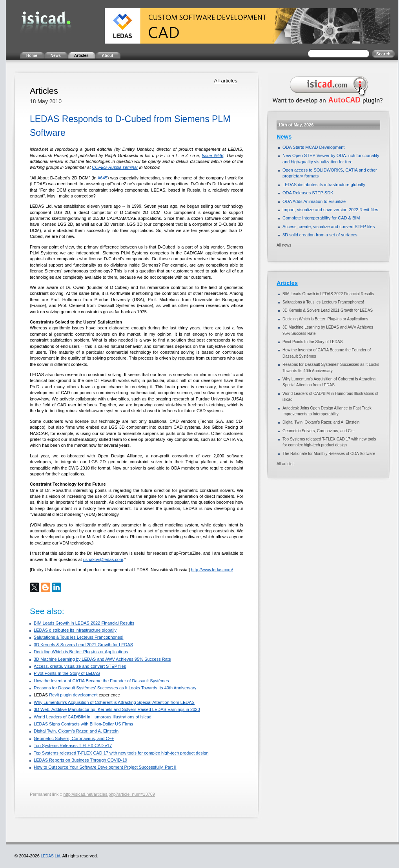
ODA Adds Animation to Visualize (314, 201)
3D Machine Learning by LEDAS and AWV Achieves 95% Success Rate (102, 659)
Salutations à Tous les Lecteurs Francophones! (79, 637)
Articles (287, 283)
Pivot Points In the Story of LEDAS (67, 673)
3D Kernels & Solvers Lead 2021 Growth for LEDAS (83, 645)
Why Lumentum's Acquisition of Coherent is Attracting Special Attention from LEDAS (114, 702)
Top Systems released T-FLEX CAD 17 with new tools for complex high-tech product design (121, 753)
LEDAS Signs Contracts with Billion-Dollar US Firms (83, 724)
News (284, 137)
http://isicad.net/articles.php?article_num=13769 (109, 794)
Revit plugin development (73, 695)
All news (284, 245)
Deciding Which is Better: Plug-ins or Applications (81, 652)
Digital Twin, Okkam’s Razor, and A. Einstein (76, 731)
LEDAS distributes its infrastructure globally (75, 630)
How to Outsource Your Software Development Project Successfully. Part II (105, 767)
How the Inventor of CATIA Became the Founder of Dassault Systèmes (101, 681)
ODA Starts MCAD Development (313, 147)
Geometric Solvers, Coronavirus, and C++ (74, 738)
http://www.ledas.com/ (212, 570)
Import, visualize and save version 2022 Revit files (330, 210)
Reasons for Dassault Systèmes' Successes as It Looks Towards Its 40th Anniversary (115, 688)
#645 (102, 178)
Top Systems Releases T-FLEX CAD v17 (73, 746)
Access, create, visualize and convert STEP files (80, 666)
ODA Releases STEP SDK (308, 193)
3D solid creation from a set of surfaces (320, 235)
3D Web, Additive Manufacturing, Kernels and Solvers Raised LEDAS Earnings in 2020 (117, 709)
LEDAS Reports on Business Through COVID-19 (80, 760)
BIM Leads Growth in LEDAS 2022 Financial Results (84, 623)
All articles (225, 81)
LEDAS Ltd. (51, 856)
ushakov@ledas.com (103, 559)
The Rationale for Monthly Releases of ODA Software (329, 454)
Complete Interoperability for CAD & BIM (321, 218)
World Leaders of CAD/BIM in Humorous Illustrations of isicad (93, 717)
